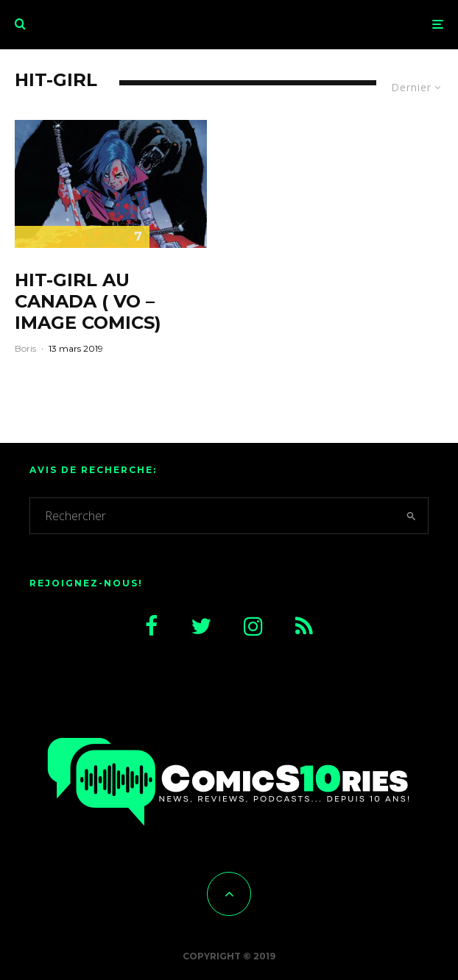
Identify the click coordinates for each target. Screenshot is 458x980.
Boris (25, 348)
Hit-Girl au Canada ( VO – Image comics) (88, 302)
